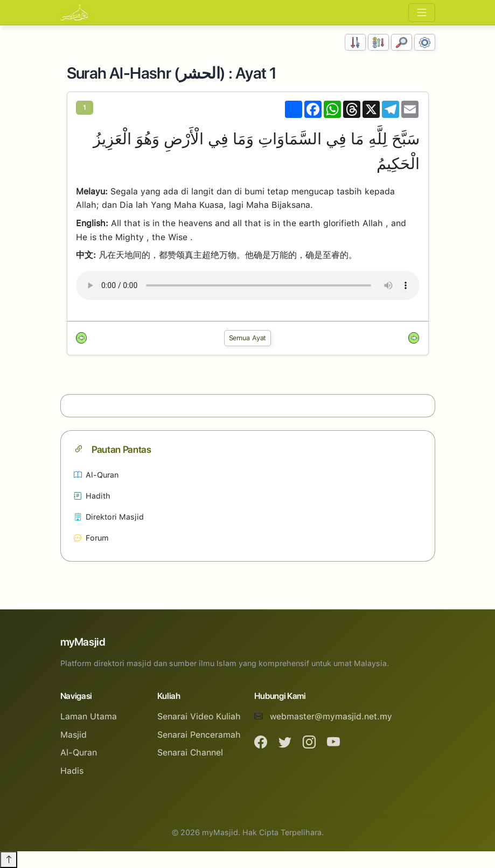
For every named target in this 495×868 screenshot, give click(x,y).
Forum (91, 538)
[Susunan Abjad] (378, 42)
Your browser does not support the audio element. (248, 285)
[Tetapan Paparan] (425, 42)
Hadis (72, 771)
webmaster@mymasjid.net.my (331, 716)
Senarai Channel (190, 752)
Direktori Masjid (109, 517)
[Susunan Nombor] (355, 42)
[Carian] (402, 42)
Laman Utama (89, 716)
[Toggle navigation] (422, 13)
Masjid (74, 735)
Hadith (92, 496)
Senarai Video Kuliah (199, 716)
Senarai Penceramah (199, 735)
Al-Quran (96, 475)
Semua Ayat (248, 338)
